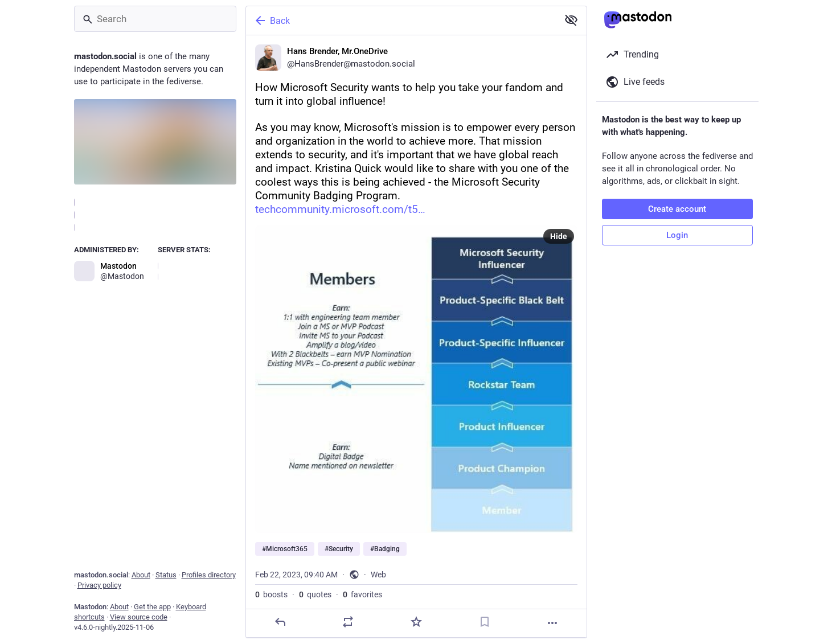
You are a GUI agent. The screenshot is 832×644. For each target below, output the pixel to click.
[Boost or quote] (348, 622)
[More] (552, 623)
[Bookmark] (484, 622)
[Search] (155, 19)
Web (378, 575)
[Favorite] (416, 622)
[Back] (401, 20)
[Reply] (280, 622)
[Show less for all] (571, 20)
